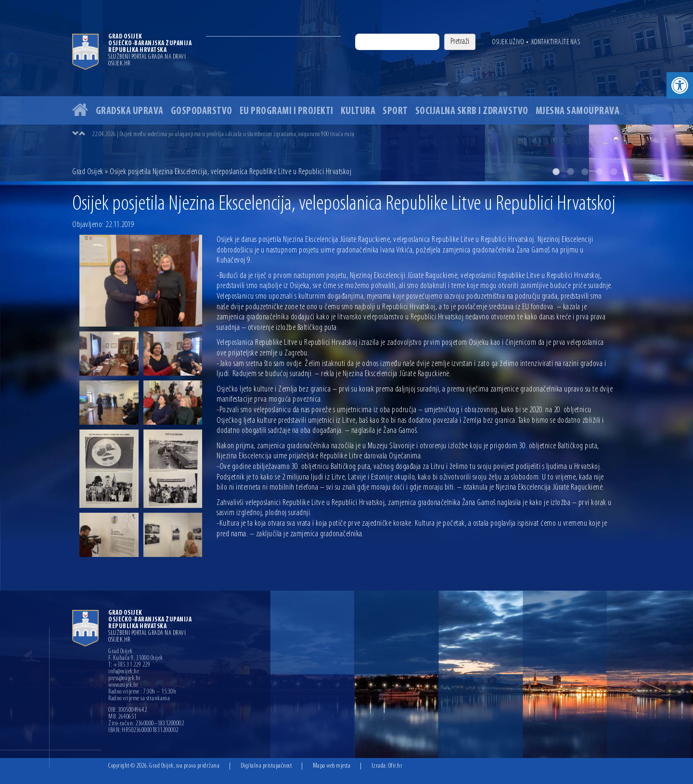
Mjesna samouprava (578, 111)
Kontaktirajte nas (556, 42)
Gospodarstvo (202, 111)
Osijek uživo (508, 42)
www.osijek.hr (123, 685)
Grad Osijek (88, 172)
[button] (680, 85)
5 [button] (614, 172)
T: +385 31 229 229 (129, 665)
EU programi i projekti (287, 111)
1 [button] (556, 172)
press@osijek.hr (125, 679)
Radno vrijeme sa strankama (139, 699)
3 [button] (585, 172)
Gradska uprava (130, 111)
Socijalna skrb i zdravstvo (472, 111)
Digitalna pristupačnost (266, 766)
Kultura (358, 111)
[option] (346, 91)
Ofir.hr (396, 766)
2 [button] (570, 172)
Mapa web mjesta (332, 766)
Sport (395, 111)
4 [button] (599, 172)
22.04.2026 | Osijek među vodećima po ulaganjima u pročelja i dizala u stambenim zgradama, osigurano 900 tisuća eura (223, 134)
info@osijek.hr (124, 672)
